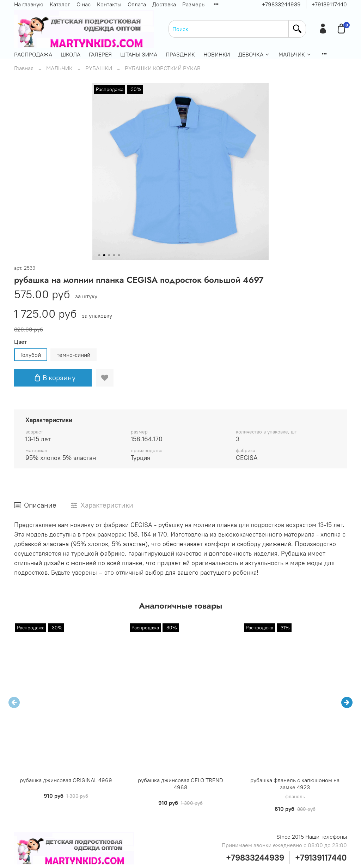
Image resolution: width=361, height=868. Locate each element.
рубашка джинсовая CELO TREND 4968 (180, 784)
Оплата (137, 4)
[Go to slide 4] (114, 255)
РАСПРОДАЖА (33, 54)
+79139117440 (329, 4)
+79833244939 (281, 4)
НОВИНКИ (217, 54)
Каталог (60, 4)
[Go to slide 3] (109, 255)
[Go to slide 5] (119, 255)
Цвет (20, 342)
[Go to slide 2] (104, 255)
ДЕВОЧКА (254, 54)
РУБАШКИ (99, 68)
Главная (24, 68)
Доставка (164, 4)
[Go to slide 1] (99, 255)
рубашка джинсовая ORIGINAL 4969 (66, 780)
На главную (29, 4)
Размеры (194, 4)
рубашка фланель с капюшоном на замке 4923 (295, 784)
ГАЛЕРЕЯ (100, 54)
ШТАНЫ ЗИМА (139, 54)
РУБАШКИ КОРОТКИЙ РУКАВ (163, 68)
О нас (84, 4)
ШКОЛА (71, 54)
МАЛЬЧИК (295, 54)
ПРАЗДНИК (180, 54)
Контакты (109, 4)
